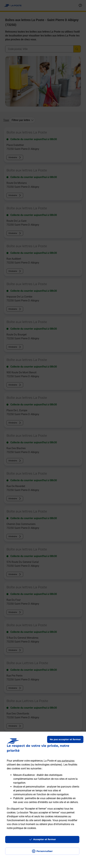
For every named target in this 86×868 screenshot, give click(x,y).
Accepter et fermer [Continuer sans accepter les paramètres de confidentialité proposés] (45, 839)
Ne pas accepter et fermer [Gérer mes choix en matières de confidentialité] (65, 739)
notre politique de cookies (21, 828)
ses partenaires (66, 761)
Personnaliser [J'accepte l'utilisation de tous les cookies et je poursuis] (45, 851)
